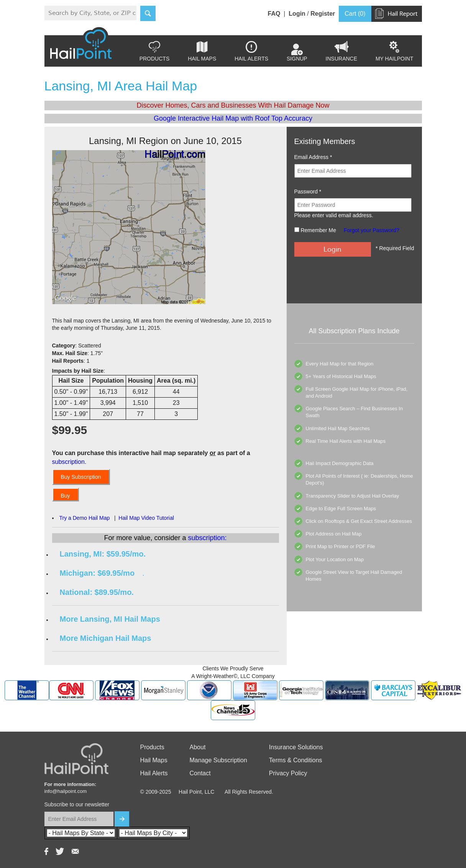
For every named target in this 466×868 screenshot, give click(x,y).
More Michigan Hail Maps (106, 638)
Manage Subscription (218, 760)
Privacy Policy (288, 773)
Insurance (341, 51)
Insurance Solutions (296, 747)
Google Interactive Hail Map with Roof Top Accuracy (233, 118)
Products (155, 51)
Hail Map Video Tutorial (146, 518)
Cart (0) (355, 14)
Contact (200, 773)
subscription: (208, 538)
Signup (297, 53)
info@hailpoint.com (66, 791)
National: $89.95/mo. (97, 592)
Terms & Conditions (296, 760)
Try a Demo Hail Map (85, 518)
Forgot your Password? (372, 230)
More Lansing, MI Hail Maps (110, 619)
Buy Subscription (81, 477)
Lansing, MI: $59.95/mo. (103, 554)
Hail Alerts (251, 51)
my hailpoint (395, 51)
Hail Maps (202, 51)
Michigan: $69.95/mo (97, 573)
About (198, 747)
